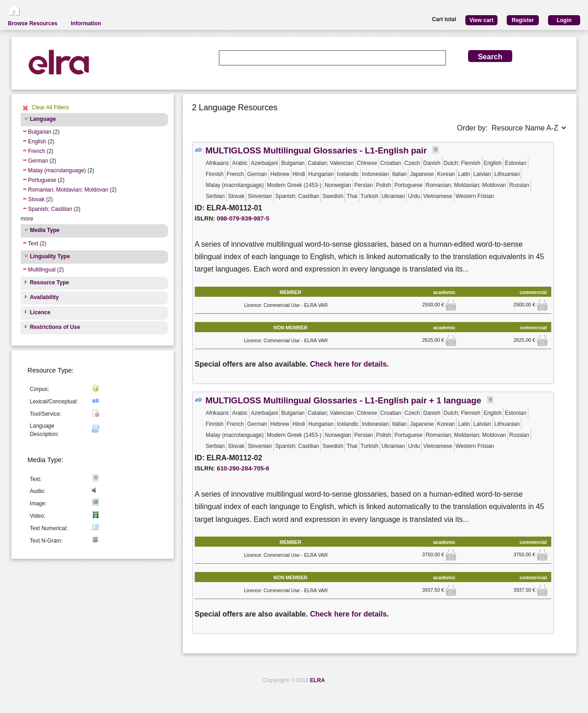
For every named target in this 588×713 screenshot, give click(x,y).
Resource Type (49, 283)
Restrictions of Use (55, 327)
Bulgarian (40, 132)
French (37, 151)
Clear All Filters (50, 108)
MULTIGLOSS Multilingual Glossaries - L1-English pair (316, 150)
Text (33, 243)
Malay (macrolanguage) (57, 170)
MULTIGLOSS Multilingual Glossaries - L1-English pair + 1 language (343, 400)
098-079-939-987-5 (243, 218)
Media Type (45, 230)
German (38, 161)
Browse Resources (33, 23)
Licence (40, 312)
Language (43, 119)
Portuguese (42, 180)
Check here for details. (350, 364)
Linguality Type (50, 256)
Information (86, 23)
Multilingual (42, 270)
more (27, 219)
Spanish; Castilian (50, 209)
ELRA (318, 680)
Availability (44, 297)
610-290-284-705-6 (243, 468)
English (37, 141)
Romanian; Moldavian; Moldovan (68, 190)
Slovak (36, 199)
